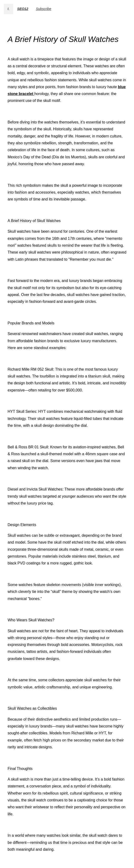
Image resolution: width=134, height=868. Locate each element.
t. (9, 9)
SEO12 (23, 9)
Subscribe (43, 9)
